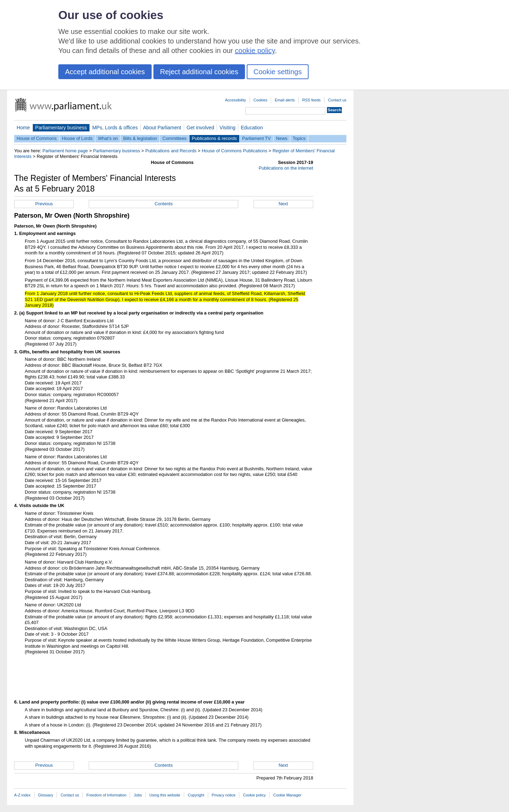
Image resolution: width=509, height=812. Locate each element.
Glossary (46, 795)
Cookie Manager (287, 795)
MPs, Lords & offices (115, 128)
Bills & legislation (140, 138)
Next (283, 204)
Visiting (227, 128)
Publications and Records (171, 151)
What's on (108, 138)
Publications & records (214, 138)
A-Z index (22, 795)
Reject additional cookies (199, 72)
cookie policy (255, 51)
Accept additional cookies (105, 72)
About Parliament (162, 128)
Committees (174, 138)
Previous (44, 204)
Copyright (196, 795)
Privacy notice (224, 795)
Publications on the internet (286, 168)
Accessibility (236, 100)
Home (23, 128)
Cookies (260, 100)
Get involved (200, 128)
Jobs (138, 795)
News (282, 138)
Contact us (337, 100)
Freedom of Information (106, 795)
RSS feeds (311, 100)
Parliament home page (65, 151)
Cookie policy (254, 795)
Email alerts (285, 100)
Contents (163, 204)
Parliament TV (256, 138)
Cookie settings (278, 72)
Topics (299, 138)
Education (252, 128)
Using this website (165, 795)
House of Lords (77, 138)
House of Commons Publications (235, 151)
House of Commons (37, 138)
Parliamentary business (61, 128)
